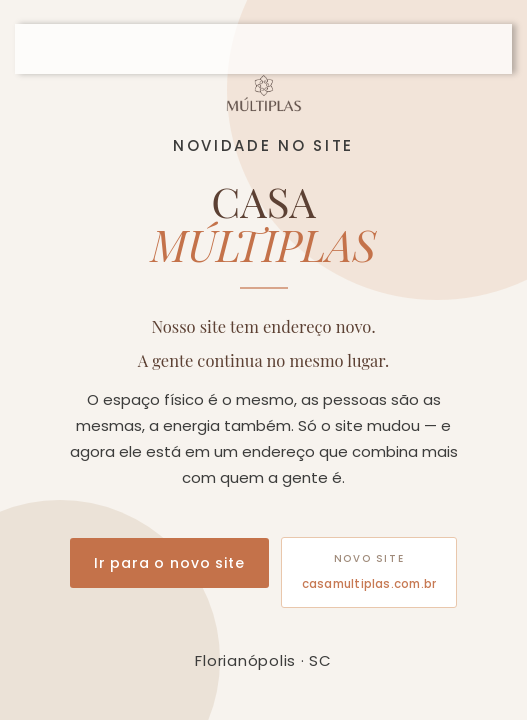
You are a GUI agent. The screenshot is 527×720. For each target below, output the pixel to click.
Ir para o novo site (169, 563)
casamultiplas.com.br (369, 584)
